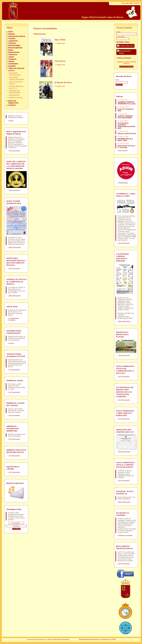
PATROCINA (123, 183)
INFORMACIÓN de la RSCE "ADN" (125, 140)
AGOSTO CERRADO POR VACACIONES (125, 117)
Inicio (11, 32)
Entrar (11, 121)
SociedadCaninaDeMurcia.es (37, 639)
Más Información (15, 247)
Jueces (11, 57)
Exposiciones (14, 52)
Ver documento (14, 370)
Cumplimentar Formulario (13, 319)
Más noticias (123, 151)
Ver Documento (14, 151)
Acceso (12, 343)
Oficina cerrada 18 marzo (127, 133)
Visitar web (61, 43)
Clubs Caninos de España (16, 83)
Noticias (12, 34)
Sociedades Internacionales (15, 74)
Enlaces (12, 71)
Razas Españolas (15, 48)
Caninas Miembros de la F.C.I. (16, 87)
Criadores (12, 59)
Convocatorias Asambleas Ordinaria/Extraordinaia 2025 (126, 126)
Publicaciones (14, 95)
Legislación (13, 41)
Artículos (12, 43)
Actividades (13, 64)
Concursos (13, 55)
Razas (11, 50)
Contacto (12, 105)
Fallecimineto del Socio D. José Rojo (126, 147)
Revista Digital (14, 45)
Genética (12, 66)
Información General (17, 36)
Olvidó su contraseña (124, 58)
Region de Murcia (16, 98)
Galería (11, 61)
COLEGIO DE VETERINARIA (15, 92)
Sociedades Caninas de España (16, 78)
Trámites (12, 39)
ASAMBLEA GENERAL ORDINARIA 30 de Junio (127, 103)
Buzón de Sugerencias (13, 102)
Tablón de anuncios (16, 68)
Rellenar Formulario (126, 535)
